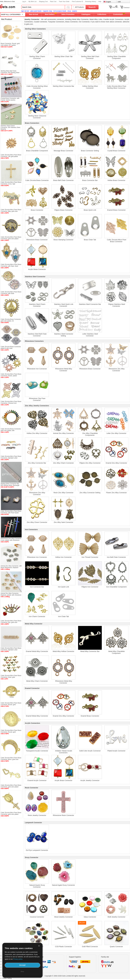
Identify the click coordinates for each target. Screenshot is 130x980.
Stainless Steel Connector (35, 277)
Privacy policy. (18, 959)
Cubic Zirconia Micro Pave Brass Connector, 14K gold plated (11, 156)
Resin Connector (32, 788)
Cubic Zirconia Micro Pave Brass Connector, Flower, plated (11, 375)
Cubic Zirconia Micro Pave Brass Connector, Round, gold (11, 704)
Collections (102, 14)
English (109, 2)
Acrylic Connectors (32, 723)
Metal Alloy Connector (34, 624)
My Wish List (32, 2)
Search (92, 7)
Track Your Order (64, 2)
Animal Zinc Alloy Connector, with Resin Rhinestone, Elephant (11, 567)
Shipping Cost (43, 2)
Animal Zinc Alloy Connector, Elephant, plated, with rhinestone (11, 594)
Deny (22, 972)
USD (119, 2)
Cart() (115, 7)
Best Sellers (50, 14)
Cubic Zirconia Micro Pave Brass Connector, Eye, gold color (11, 622)
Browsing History (91, 2)
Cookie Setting (7, 978)
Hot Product (7, 19)
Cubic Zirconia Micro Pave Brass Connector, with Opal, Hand (11, 265)
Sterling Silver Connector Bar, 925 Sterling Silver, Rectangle (10, 485)
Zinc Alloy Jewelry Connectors (37, 406)
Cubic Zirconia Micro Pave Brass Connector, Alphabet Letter (11, 457)
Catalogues (86, 14)
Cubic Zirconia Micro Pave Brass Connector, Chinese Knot (11, 402)
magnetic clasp (47, 11)
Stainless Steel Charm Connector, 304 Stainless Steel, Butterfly (11, 127)
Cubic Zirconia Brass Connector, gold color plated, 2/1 (11, 320)
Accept (23, 965)
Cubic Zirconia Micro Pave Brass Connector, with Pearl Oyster (11, 512)
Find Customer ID (77, 2)
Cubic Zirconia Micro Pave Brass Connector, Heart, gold (11, 676)
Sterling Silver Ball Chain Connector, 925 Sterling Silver (10, 72)
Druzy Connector (32, 857)
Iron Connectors (31, 530)
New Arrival (34, 14)
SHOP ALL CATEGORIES (11, 14)
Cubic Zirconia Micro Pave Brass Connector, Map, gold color (11, 210)
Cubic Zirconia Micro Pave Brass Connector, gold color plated (11, 238)
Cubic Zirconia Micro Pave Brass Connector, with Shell (11, 293)
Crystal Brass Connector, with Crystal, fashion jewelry (10, 99)
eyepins (75, 11)
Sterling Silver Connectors (35, 29)
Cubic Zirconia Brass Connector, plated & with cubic (11, 348)
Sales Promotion (68, 14)
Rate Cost (53, 2)
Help (100, 2)
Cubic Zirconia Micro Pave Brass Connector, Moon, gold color (11, 759)
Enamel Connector (32, 688)
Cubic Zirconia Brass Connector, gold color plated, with (11, 430)
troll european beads (60, 11)
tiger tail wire (25, 11)
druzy (69, 11)
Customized (118, 14)
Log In (24, 2)
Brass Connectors (32, 123)
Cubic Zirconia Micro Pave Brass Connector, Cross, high (11, 183)
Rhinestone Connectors (34, 341)
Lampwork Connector (33, 823)
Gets (8, 6)
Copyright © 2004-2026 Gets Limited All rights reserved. (65, 976)
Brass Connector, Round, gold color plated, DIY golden (10, 44)
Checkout (126, 8)
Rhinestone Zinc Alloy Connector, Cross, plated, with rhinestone (11, 539)
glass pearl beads (36, 11)
